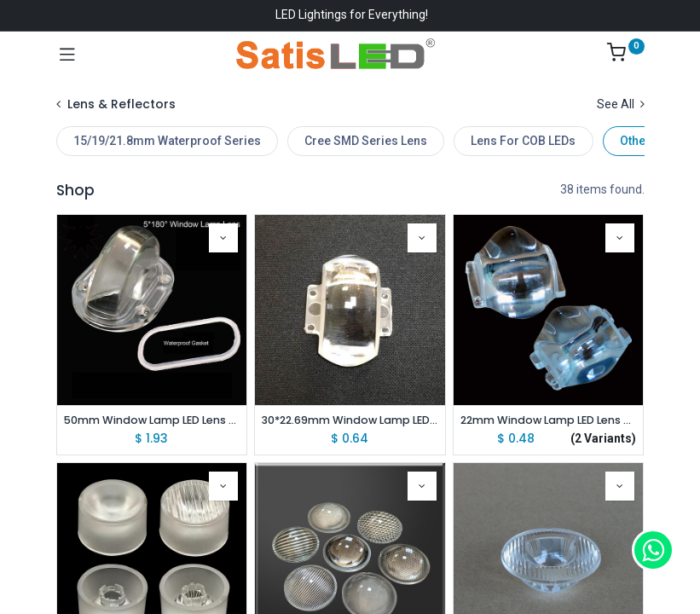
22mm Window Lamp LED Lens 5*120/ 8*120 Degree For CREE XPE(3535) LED (549, 420)
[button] (223, 238)
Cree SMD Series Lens (366, 141)
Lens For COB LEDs (523, 141)
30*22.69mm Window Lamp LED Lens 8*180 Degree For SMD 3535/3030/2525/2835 (350, 420)
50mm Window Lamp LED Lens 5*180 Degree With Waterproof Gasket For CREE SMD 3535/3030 (152, 420)
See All (621, 104)
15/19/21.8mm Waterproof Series (167, 141)
